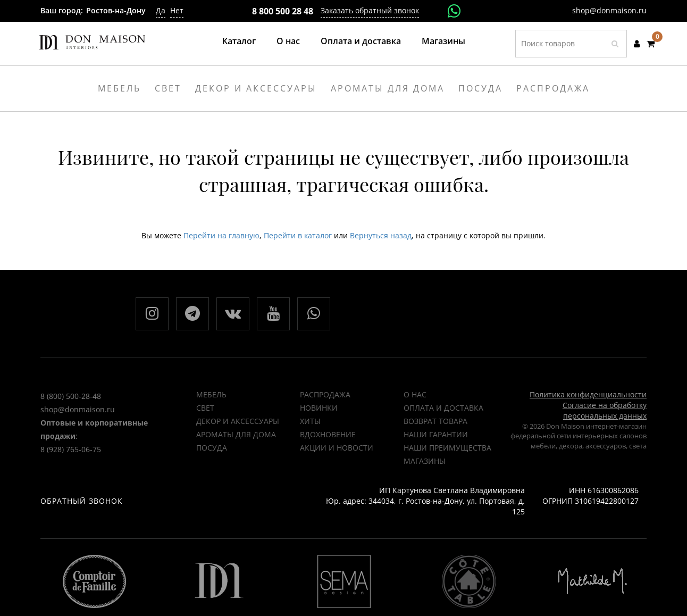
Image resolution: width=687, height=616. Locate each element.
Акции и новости (337, 448)
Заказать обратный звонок (370, 10)
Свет (205, 408)
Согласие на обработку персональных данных (605, 410)
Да (161, 10)
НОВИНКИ (319, 408)
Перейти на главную (221, 235)
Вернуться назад (381, 235)
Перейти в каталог (298, 235)
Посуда (212, 448)
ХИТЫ (310, 421)
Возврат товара (435, 421)
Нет (177, 10)
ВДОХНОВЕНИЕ (328, 434)
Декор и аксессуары (238, 421)
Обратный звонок (82, 501)
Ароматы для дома (236, 434)
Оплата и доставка (361, 41)
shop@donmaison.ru (609, 10)
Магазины (443, 41)
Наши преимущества (447, 448)
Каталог (239, 41)
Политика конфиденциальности (588, 394)
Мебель (211, 394)
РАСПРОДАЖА (325, 394)
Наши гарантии (436, 434)
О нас (288, 41)
